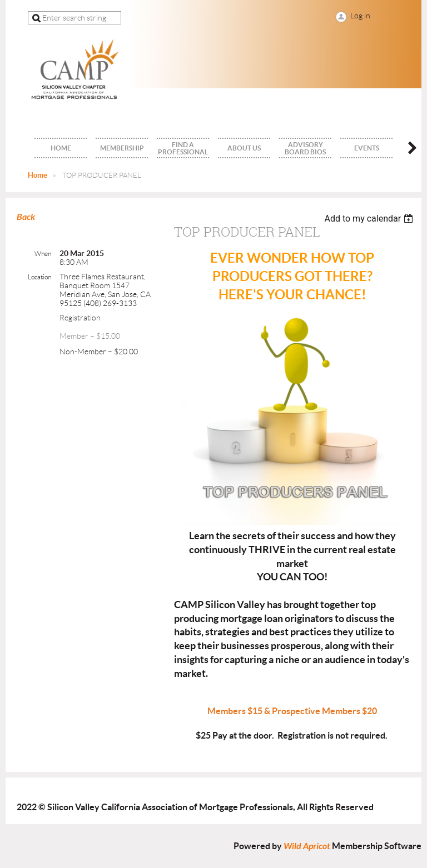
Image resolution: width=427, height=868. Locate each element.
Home (38, 175)
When (43, 254)
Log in (360, 16)
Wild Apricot (307, 846)
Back (26, 217)
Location (39, 277)
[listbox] (370, 219)
